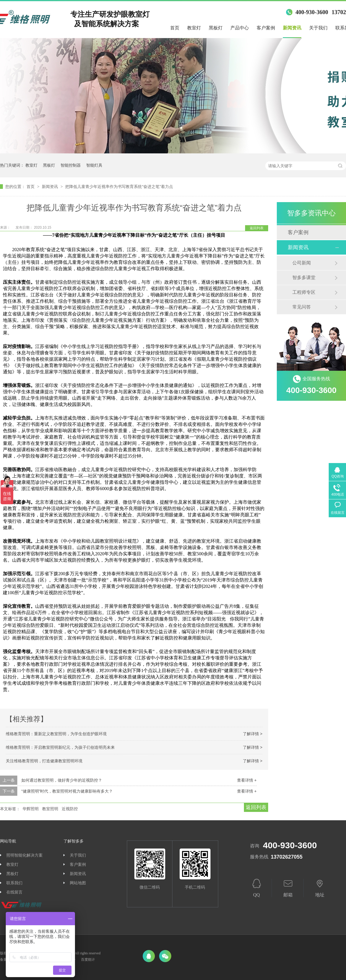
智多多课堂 (304, 278)
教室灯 (194, 28)
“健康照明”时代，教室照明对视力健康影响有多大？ (67, 791)
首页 (175, 28)
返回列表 (257, 228)
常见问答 (302, 307)
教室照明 (50, 809)
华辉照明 (31, 809)
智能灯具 (94, 165)
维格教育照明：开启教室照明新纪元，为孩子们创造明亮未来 (60, 747)
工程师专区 (304, 292)
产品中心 (240, 28)
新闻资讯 (292, 28)
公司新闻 (302, 263)
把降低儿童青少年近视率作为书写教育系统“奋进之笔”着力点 (119, 187)
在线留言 (14, 892)
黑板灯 (216, 28)
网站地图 (78, 883)
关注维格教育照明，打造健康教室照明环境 (44, 761)
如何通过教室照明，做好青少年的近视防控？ (62, 780)
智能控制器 (71, 165)
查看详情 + (247, 780)
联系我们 (14, 883)
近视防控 (70, 809)
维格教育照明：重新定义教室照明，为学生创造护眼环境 (56, 734)
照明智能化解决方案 (25, 855)
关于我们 (318, 28)
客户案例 (266, 28)
